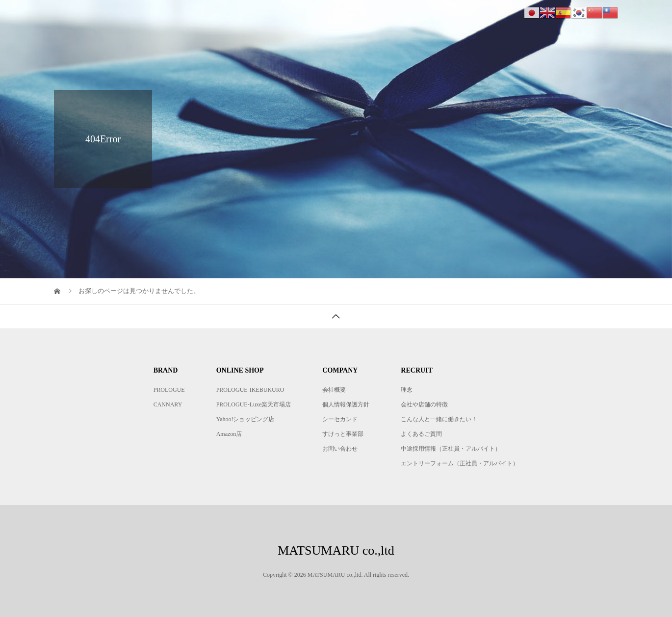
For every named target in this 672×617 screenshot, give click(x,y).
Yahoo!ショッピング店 (246, 419)
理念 (407, 390)
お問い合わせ (340, 449)
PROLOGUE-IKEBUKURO (250, 390)
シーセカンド (340, 419)
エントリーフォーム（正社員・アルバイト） (460, 463)
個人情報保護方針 (346, 404)
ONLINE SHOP (404, 17)
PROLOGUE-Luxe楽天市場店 (254, 404)
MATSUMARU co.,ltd (112, 17)
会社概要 (334, 390)
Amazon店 (229, 434)
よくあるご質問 (421, 434)
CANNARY (168, 404)
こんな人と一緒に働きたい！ (439, 419)
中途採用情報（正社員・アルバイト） (451, 449)
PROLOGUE (169, 390)
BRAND (343, 17)
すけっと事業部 (343, 434)
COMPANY (471, 17)
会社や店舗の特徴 (424, 404)
